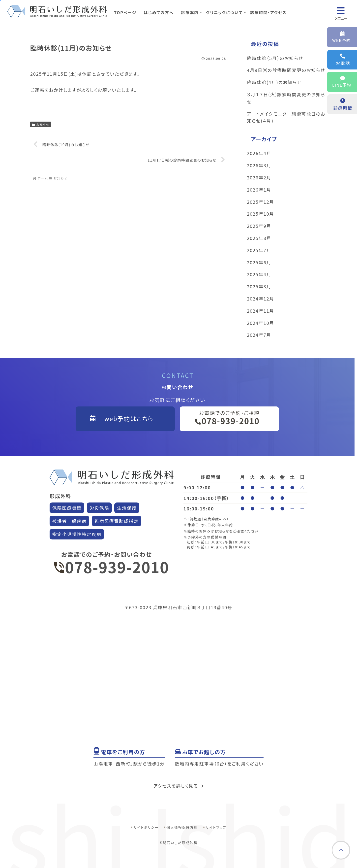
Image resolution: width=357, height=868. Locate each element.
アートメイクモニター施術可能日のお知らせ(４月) (286, 117)
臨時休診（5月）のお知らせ (275, 58)
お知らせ (41, 124)
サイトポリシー (146, 827)
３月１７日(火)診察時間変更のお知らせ (286, 98)
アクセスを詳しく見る (176, 786)
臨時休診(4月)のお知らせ (274, 82)
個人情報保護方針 (182, 827)
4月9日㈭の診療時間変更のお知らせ (286, 70)
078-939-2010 (112, 567)
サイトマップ (216, 827)
